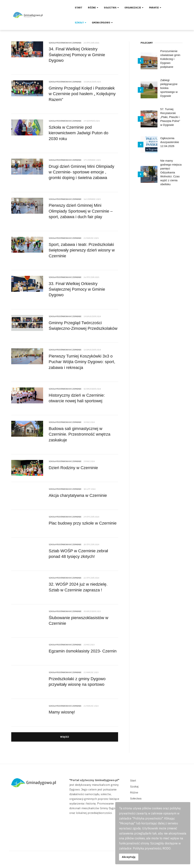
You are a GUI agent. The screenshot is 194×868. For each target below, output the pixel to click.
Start (79, 8)
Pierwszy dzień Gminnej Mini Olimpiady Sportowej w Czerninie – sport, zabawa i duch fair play (81, 211)
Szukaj (134, 786)
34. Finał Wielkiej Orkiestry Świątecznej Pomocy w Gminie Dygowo (77, 55)
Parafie (155, 8)
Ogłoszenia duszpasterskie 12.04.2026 (170, 142)
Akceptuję (129, 857)
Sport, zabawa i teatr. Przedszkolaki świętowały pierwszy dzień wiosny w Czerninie (82, 250)
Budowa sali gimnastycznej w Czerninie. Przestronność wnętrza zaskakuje (80, 434)
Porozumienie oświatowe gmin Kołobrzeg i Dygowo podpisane (170, 59)
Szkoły (81, 23)
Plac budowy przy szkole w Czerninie (83, 523)
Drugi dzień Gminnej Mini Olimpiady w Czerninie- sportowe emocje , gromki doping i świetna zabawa (82, 172)
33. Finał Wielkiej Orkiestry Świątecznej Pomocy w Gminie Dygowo (77, 289)
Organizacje (134, 8)
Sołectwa (111, 8)
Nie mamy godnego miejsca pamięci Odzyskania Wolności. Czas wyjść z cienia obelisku (171, 172)
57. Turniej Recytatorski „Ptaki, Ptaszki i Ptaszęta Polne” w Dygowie (170, 117)
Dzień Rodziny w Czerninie (73, 468)
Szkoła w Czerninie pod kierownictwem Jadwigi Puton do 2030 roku (79, 133)
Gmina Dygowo (102, 23)
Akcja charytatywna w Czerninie (78, 495)
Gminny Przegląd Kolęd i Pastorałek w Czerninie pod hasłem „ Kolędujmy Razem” (82, 94)
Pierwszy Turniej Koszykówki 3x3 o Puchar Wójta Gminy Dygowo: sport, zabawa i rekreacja (82, 362)
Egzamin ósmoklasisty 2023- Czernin (83, 651)
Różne (93, 8)
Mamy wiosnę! (62, 712)
